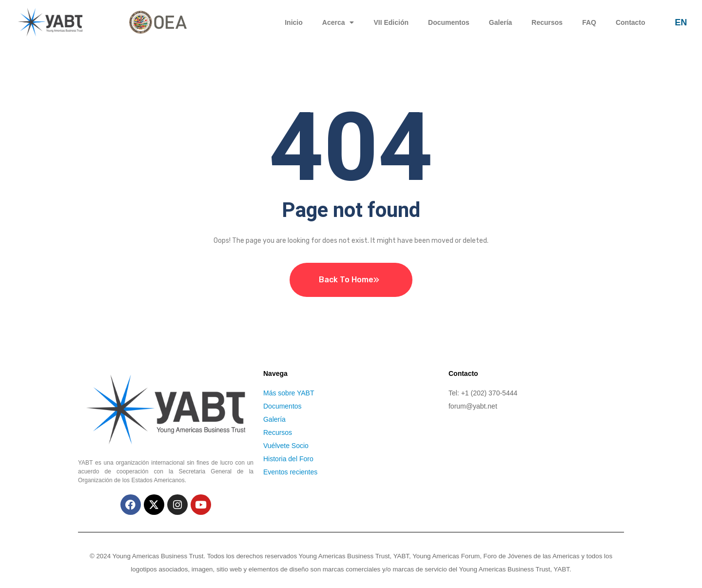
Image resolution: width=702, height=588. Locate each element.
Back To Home (346, 280)
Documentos (449, 22)
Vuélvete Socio (286, 446)
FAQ (589, 22)
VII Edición (391, 22)
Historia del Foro (288, 459)
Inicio (294, 22)
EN (681, 22)
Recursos (547, 22)
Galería (500, 22)
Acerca (338, 22)
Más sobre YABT (289, 393)
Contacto (631, 22)
